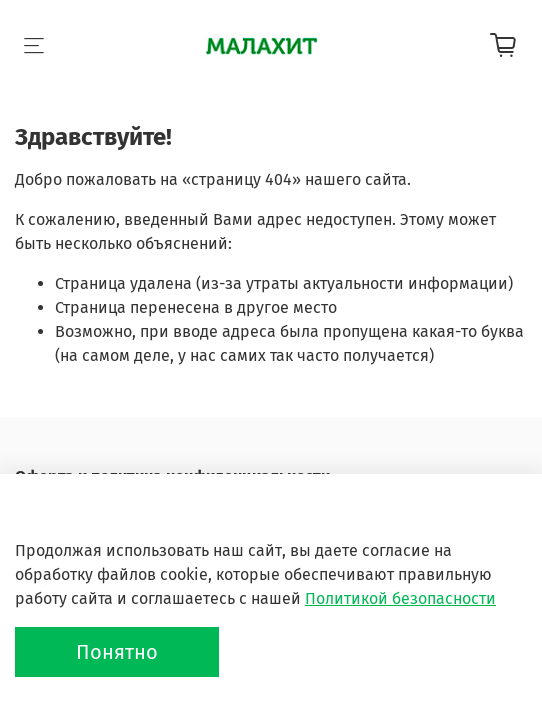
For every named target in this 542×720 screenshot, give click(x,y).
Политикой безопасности (400, 598)
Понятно (117, 652)
